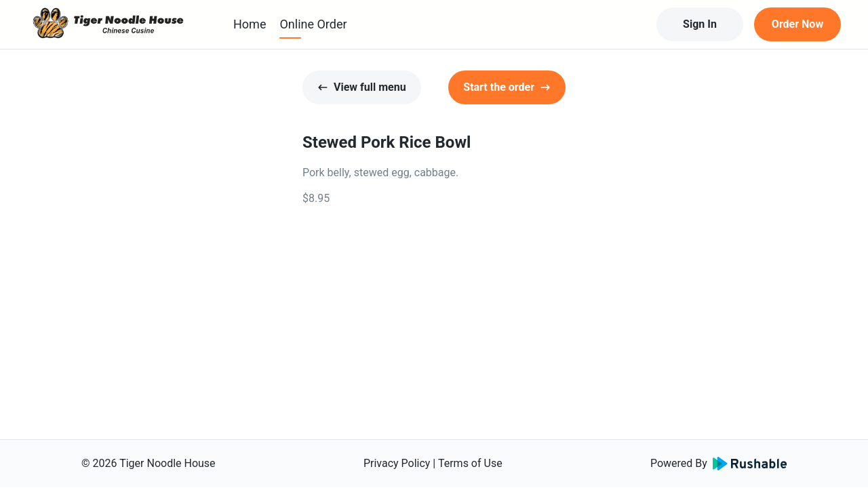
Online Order (313, 24)
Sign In (700, 24)
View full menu (362, 87)
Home (250, 24)
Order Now (797, 24)
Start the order (507, 87)
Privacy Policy (397, 463)
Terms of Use (470, 463)
